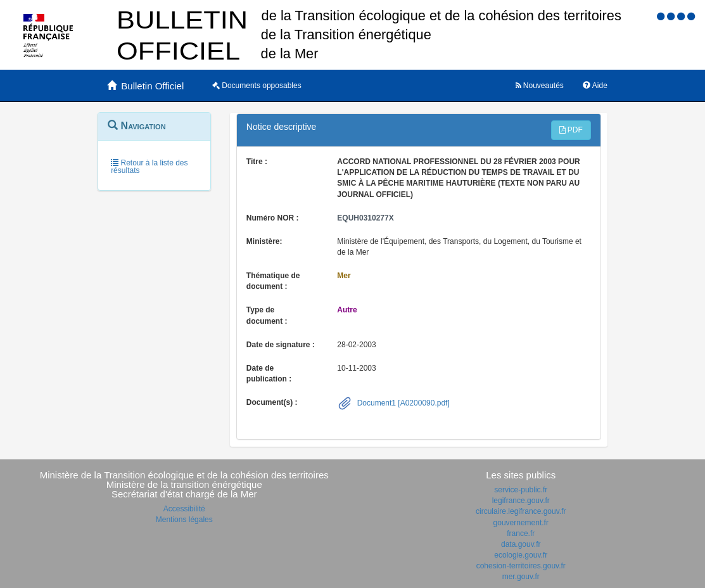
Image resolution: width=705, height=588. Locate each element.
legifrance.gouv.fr (521, 501)
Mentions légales (184, 520)
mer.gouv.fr (521, 577)
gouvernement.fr (521, 523)
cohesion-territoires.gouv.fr (521, 566)
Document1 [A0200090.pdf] (402, 403)
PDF (571, 130)
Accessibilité (184, 509)
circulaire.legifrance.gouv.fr (521, 511)
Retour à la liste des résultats (149, 167)
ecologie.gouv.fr (521, 555)
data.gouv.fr (521, 544)
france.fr (521, 534)
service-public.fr (521, 490)
